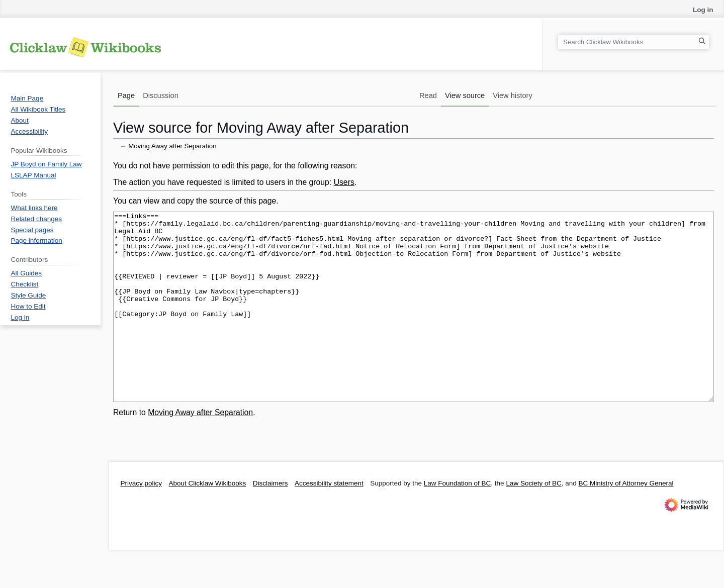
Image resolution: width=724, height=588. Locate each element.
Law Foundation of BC (458, 521)
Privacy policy (142, 521)
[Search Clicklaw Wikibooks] (633, 42)
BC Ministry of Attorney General (626, 521)
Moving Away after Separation (172, 146)
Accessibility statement (329, 521)
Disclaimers (270, 521)
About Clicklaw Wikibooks (208, 521)
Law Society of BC (533, 521)
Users (344, 182)
